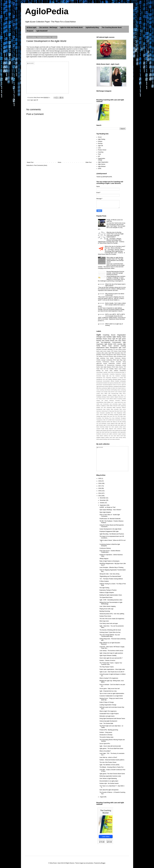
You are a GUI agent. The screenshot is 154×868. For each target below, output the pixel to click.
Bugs (123, 372)
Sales (117, 367)
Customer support (122, 392)
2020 (100, 478)
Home (59, 162)
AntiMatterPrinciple (118, 386)
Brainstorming (118, 372)
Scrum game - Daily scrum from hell (109, 689)
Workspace (104, 423)
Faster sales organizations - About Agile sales (112, 669)
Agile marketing (101, 358)
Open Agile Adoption (106, 367)
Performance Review (109, 362)
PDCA (113, 367)
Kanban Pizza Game (105, 616)
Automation (117, 353)
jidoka (117, 430)
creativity (99, 353)
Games (116, 351)
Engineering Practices (121, 374)
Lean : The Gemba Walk (106, 723)
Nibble (114, 407)
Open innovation (115, 409)
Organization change (102, 159)
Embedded (99, 395)
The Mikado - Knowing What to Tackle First (111, 767)
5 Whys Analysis (104, 581)
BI (114, 372)
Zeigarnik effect (114, 423)
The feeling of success (102, 356)
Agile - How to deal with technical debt (110, 746)
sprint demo (112, 437)
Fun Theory (99, 399)
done (115, 429)
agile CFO (123, 423)
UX (114, 349)
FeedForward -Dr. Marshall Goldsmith (110, 519)
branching (102, 427)
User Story (118, 341)
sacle (115, 436)
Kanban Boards (110, 341)
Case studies (110, 358)
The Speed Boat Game (106, 597)
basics (98, 427)
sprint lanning (119, 437)
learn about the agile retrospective (109, 790)
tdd (119, 383)
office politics (105, 353)
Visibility (98, 360)
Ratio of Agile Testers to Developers (109, 561)
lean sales (102, 432)
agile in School (107, 425)
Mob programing (122, 406)
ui (121, 383)
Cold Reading (114, 390)
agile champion (100, 425)
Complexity (112, 374)
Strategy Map (99, 416)
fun (103, 371)
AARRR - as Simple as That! (107, 507)
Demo (102, 393)
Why (121, 422)
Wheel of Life (116, 422)
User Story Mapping (107, 379)
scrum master (107, 351)
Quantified (108, 413)
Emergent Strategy (107, 395)
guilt (108, 430)
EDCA (124, 393)
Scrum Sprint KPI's (105, 744)
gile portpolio (103, 430)
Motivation (110, 349)
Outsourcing (104, 411)
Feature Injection (110, 397)
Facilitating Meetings (101, 397)
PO (108, 411)
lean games (110, 383)
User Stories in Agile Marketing (108, 778)
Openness (99, 411)
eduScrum (120, 429)
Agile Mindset (102, 166)
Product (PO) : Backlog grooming (109, 730)
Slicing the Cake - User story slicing (109, 574)
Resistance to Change (117, 378)
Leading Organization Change (108, 705)
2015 (100, 491)
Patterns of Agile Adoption (107, 593)
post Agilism (109, 434)
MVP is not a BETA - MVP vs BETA (115, 314)
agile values (118, 425)
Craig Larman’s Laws (112, 392)
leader (98, 432)
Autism (109, 372)
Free (125, 397)
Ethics (122, 395)
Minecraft (115, 406)
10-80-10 (115, 385)
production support (117, 434)
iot (115, 430)
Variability (99, 422)
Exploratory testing (121, 365)
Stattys (124, 415)
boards (105, 363)
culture (124, 427)
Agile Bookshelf (42, 31)
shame (118, 436)
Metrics (104, 346)
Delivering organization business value (110, 776)
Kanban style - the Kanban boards (109, 783)
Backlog (99, 341)
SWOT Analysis (103, 415)
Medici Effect (110, 406)
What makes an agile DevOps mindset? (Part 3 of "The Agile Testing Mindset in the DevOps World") (115, 260)
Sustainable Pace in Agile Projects (109, 714)
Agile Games (102, 164)
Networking (109, 407)
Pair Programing (107, 378)
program (124, 434)
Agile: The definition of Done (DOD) (109, 765)
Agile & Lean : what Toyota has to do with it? (112, 672)
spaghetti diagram (101, 437)
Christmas (99, 374)
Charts (119, 388)
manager (103, 360)
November (103, 500)
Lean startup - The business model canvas (111, 651)
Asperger (105, 372)
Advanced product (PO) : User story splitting (112, 614)
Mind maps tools (104, 621)
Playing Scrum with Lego (106, 609)
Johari (105, 402)
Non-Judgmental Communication (111, 342)
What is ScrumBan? (105, 751)
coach (120, 369)
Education (99, 349)
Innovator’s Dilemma (121, 400)
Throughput (123, 418)
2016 (100, 488)
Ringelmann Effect (121, 413)
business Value (113, 356)
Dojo (109, 393)
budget (107, 427)
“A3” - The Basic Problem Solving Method (111, 579)
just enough (123, 430)
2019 (100, 481)
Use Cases (123, 420)
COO (116, 388)
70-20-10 (119, 385)
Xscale (108, 423)
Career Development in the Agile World (110, 529)
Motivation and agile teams (107, 716)
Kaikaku (109, 402)
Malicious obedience (101, 406)
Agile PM (124, 385)
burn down (111, 427)
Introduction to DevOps (106, 735)
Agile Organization (103, 162)
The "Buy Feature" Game (107, 667)
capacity (117, 427)
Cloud (122, 388)
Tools (99, 154)
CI (125, 372)
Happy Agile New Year (108, 376)
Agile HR (36, 100)
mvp (111, 432)
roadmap (106, 436)
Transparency (99, 420)
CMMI (114, 388)
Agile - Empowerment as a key (108, 691)
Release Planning (121, 355)
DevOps (100, 143)
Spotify (121, 415)
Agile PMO (111, 353)
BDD (112, 372)
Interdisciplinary (100, 402)
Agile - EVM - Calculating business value (111, 600)
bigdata (119, 379)
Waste (116, 369)
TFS (125, 367)
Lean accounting (113, 404)
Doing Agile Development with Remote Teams (112, 719)
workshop (117, 439)
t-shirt (108, 439)
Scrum (100, 137)
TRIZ (119, 416)
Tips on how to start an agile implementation (112, 693)
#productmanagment (108, 385)
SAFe (115, 344)
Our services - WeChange (48, 27)
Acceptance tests (121, 356)
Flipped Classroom (119, 397)
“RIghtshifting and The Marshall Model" (110, 576)
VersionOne (104, 422)
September (103, 505)
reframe (101, 436)
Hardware (118, 376)
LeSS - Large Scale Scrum (117, 402)
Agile (32, 100)
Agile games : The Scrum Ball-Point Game (111, 749)
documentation (106, 381)
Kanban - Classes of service (107, 660)
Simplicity (116, 415)
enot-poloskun (89, 863)
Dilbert (106, 393)
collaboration (112, 363)
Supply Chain (106, 416)
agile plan (113, 425)
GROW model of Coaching (116, 399)
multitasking (109, 360)
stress (98, 439)
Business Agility (107, 388)
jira (119, 430)
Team (124, 337)
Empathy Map (116, 395)
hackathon (105, 383)
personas (104, 434)
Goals (110, 346)
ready (98, 436)
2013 (100, 496)
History (106, 400)
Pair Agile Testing (104, 588)
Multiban (98, 407)
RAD (115, 413)
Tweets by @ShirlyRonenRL (104, 177)
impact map (111, 430)
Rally (115, 355)
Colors (119, 390)
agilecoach (99, 363)
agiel (119, 423)
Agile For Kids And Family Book (71, 27)
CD (111, 388)
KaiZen (98, 367)
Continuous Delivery (120, 358)
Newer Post (30, 162)
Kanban (100, 141)
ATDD (114, 360)
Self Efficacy (111, 415)
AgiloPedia (47, 11)
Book (122, 353)
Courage (105, 392)
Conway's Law (100, 392)
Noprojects (119, 407)
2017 (100, 486)
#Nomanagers (100, 372)
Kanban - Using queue (106, 732)
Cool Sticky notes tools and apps (109, 623)
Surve (111, 416)
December (103, 498)
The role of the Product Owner (108, 762)
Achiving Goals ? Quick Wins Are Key (110, 632)
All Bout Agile (32, 27)
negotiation (115, 432)
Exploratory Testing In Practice (108, 590)
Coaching (101, 152)
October (102, 503)
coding (121, 427)
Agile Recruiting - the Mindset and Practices (112, 534)
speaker (107, 437)
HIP (102, 400)
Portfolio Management (107, 355)
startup (124, 437)
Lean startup (119, 349)
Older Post (89, 162)
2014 (100, 493)
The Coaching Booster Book (112, 27)
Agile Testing (102, 139)
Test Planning (105, 418)
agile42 (122, 425)
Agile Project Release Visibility (108, 656)
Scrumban (119, 362)
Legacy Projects (122, 404)
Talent (122, 416)
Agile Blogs (120, 360)
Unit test (106, 369)
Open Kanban (107, 409)
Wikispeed (115, 379)
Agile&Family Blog (92, 27)
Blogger (103, 863)
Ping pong (111, 411)
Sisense (121, 367)
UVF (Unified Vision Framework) (113, 420)
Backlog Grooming (105, 611)
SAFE (100, 169)
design (107, 429)
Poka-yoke (117, 411)
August (102, 797)
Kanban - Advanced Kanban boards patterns (112, 760)
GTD (112, 351)
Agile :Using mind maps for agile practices (111, 653)
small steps (123, 436)
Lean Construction (104, 404)
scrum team (109, 371)
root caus (111, 436)
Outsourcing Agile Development (108, 721)
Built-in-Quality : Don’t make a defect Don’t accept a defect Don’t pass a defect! (112, 305)
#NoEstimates (100, 365)
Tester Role (100, 369)
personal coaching (120, 346)
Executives (99, 376)
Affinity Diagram (104, 559)
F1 (125, 395)
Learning (120, 344)
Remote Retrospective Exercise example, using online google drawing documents (115, 273)
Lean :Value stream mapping (108, 606)
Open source (123, 409)
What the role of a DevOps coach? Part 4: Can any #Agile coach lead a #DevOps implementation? (115, 235)
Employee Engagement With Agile (109, 531)
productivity (116, 383)
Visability (111, 369)
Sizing (124, 362)
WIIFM (108, 422)
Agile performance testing (102, 386)
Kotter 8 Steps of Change (107, 702)
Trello (104, 420)
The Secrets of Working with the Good (110, 630)
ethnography (123, 381)
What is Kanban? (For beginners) (109, 678)
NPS (105, 407)
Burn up (101, 388)
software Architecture (120, 371)
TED (114, 416)
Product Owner (102, 150)
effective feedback (115, 381)
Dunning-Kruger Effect (117, 393)
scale (101, 351)
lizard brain (107, 432)
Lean (99, 148)
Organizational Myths (103, 348)
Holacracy (112, 400)
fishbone (98, 430)
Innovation (105, 349)
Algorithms (111, 386)
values (114, 439)
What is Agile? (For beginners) (108, 711)
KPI (99, 156)
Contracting (123, 390)
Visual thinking (122, 351)
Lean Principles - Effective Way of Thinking (111, 567)
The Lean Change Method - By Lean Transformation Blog (110, 636)
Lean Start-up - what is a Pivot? (108, 757)
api (125, 425)
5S (105, 365)
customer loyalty (100, 429)
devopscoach (99, 381)
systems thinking (103, 439)
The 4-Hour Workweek (115, 418)
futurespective (100, 383)
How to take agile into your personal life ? (111, 658)
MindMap (99, 355)
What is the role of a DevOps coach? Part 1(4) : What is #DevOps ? (115, 247)
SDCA (98, 415)
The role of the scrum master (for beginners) (112, 619)
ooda (119, 432)
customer (124, 379)
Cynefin (98, 393)
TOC (116, 416)
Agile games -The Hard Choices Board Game (112, 774)
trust (111, 439)
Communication (105, 374)
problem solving (121, 363)
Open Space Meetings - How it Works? (110, 510)
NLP (102, 407)
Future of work (106, 399)
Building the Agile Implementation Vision (111, 595)
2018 (100, 483)
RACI (112, 413)
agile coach (122, 348)
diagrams (111, 429)
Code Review (107, 390)
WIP (111, 422)
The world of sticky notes (106, 737)
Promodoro (102, 413)
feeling (124, 429)
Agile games (122, 339)
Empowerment (111, 365)
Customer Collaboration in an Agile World (111, 696)
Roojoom (30, 31)
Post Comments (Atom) (41, 165)
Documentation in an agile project (109, 781)
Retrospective (114, 348)
